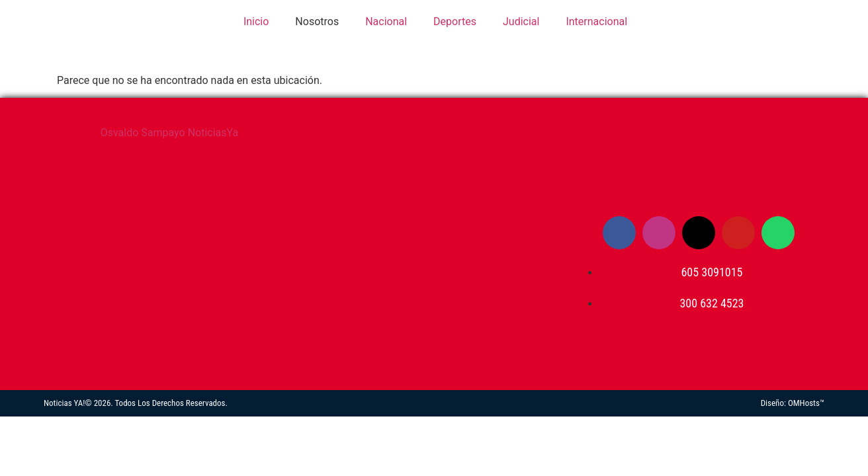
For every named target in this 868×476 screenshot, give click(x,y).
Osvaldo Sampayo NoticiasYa (170, 133)
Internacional (596, 21)
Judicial (521, 21)
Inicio (255, 21)
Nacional (386, 21)
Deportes (455, 21)
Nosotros (317, 21)
